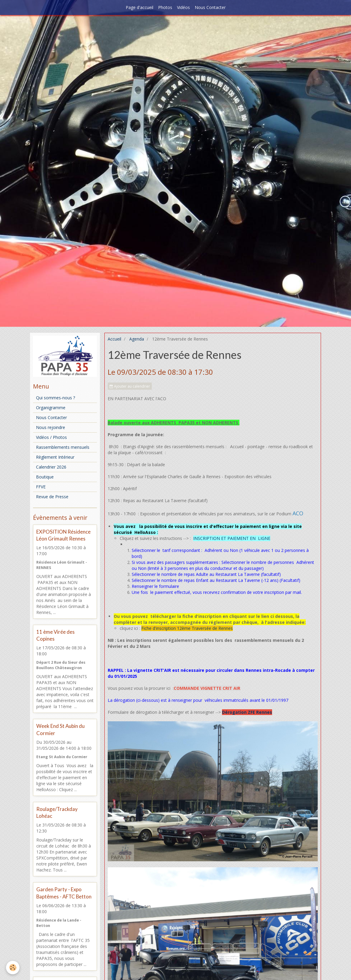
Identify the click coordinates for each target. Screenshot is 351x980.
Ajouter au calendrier (130, 386)
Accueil (114, 339)
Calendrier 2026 (51, 467)
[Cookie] (13, 968)
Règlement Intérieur (55, 457)
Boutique (45, 477)
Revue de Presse (52, 497)
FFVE (41, 487)
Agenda (137, 339)
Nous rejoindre (51, 427)
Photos (165, 7)
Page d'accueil (139, 7)
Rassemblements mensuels (63, 447)
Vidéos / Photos (51, 437)
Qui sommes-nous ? (55, 398)
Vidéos (183, 7)
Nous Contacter (210, 7)
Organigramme (51, 408)
